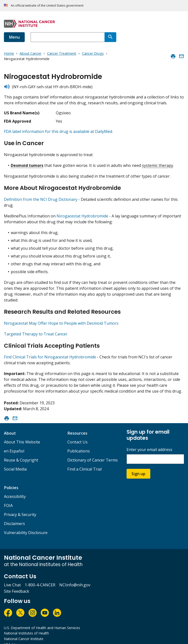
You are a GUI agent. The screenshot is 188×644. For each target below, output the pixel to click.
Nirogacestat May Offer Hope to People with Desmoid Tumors (61, 317)
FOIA (8, 497)
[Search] (110, 37)
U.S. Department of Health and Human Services (42, 619)
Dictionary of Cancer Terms (93, 452)
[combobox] (68, 37)
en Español (14, 443)
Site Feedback (17, 583)
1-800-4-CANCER (40, 577)
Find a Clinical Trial (84, 461)
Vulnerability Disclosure (26, 524)
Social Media (15, 461)
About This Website (22, 434)
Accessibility (15, 488)
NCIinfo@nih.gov (75, 577)
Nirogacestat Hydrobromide (82, 212)
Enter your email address (149, 441)
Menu (14, 37)
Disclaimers (14, 515)
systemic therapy (158, 163)
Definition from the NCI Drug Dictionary (41, 195)
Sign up (138, 465)
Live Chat (12, 577)
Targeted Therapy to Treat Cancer (36, 328)
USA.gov (11, 636)
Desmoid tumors (27, 163)
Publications (79, 443)
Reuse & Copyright (21, 452)
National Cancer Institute (24, 630)
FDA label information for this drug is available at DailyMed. (58, 131)
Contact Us (77, 434)
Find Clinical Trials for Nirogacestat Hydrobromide (50, 349)
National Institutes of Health (26, 625)
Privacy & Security (20, 506)
